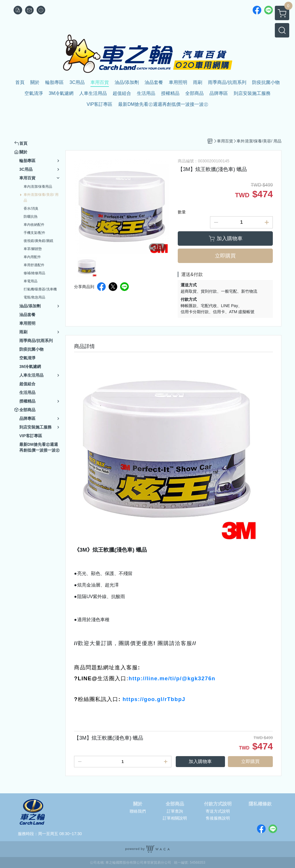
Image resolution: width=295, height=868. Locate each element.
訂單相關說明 (175, 818)
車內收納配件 (34, 225)
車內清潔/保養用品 (38, 187)
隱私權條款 (260, 804)
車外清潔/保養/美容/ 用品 (41, 198)
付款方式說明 (218, 804)
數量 (182, 212)
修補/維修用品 (34, 273)
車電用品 (31, 281)
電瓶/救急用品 (34, 297)
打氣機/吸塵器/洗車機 (40, 289)
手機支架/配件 (34, 233)
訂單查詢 (175, 811)
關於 (138, 804)
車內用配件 (32, 257)
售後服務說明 (218, 818)
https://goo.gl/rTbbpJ (154, 699)
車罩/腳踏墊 (33, 249)
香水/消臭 (31, 208)
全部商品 (175, 804)
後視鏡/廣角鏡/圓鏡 (38, 241)
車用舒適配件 (34, 265)
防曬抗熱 (31, 217)
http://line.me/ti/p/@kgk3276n (172, 678)
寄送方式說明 (218, 811)
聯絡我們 (138, 811)
